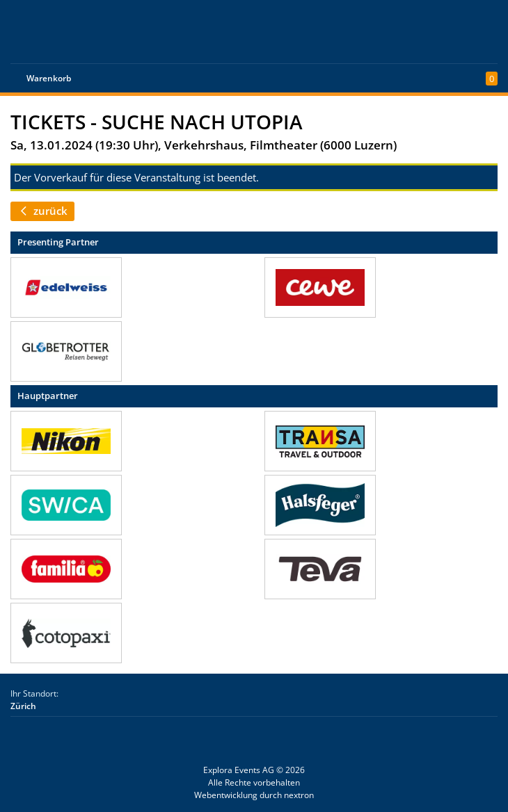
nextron (299, 795)
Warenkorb (49, 78)
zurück (42, 211)
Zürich (23, 706)
